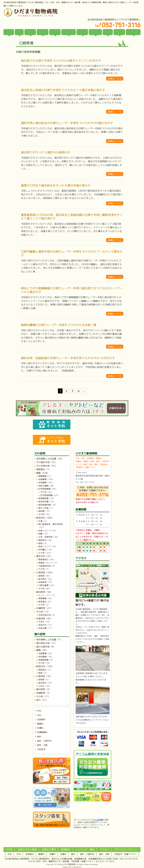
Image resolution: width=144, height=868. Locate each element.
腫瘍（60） (42, 650)
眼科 (39, 737)
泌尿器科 (41, 719)
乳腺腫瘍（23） (46, 653)
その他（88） (45, 588)
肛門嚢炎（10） (46, 550)
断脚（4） (43, 543)
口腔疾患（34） (44, 676)
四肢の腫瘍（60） (47, 486)
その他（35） (45, 514)
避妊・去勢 (42, 745)
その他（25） (47, 492)
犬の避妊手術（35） (47, 462)
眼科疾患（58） (44, 592)
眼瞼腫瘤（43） (46, 598)
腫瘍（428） (43, 473)
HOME (9, 849)
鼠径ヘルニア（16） (48, 546)
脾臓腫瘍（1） (45, 476)
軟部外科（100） (45, 666)
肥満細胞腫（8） (46, 660)
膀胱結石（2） (45, 670)
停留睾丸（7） (44, 469)
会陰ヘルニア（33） (48, 531)
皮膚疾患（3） (44, 693)
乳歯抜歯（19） (46, 582)
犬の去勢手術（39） (47, 466)
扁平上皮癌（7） (46, 508)
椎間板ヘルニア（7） (48, 563)
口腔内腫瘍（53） (47, 585)
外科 (39, 711)
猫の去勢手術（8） (46, 647)
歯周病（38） (45, 576)
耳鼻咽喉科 (42, 732)
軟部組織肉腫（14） (48, 505)
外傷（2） (43, 521)
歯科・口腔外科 (44, 741)
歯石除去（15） (46, 683)
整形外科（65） (44, 556)
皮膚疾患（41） (44, 608)
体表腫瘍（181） (46, 482)
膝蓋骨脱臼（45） (47, 559)
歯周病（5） (44, 680)
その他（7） (44, 569)
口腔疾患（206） (45, 572)
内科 (39, 715)
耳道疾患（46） (44, 618)
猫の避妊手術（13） (47, 643)
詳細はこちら (115, 79)
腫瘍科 (40, 724)
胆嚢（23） (44, 534)
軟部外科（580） (45, 518)
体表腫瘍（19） (46, 657)
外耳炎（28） (45, 622)
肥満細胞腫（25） (47, 498)
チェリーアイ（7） (47, 595)
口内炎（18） (45, 686)
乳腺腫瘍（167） (46, 479)
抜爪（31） (42, 700)
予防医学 (41, 749)
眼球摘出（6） (45, 602)
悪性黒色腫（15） (47, 502)
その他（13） (43, 612)
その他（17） (43, 696)
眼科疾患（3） (44, 689)
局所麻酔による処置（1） (49, 640)
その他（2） (44, 605)
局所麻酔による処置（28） (50, 459)
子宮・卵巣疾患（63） (49, 537)
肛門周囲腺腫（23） (50, 495)
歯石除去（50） (46, 579)
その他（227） (45, 553)
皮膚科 (40, 728)
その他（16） (45, 663)
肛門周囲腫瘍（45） (48, 489)
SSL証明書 (98, 820)
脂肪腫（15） (45, 511)
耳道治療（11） (46, 628)
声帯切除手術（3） (47, 615)
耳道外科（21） (46, 625)
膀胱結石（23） (46, 540)
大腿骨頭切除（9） (47, 566)
